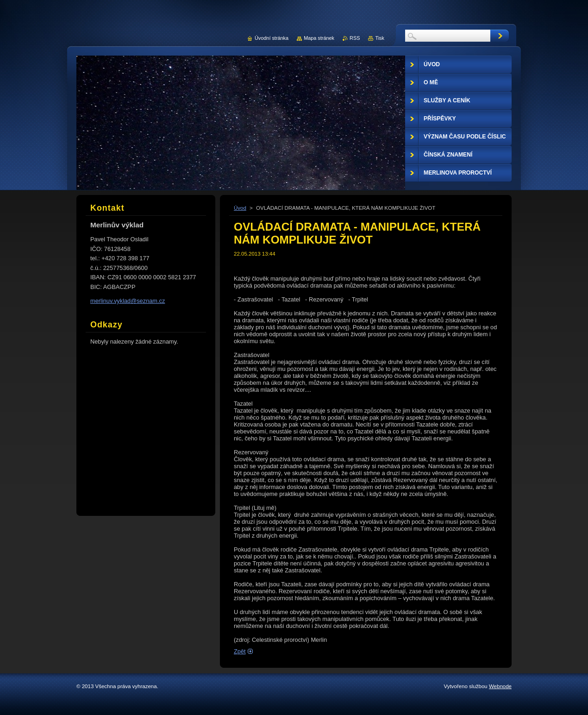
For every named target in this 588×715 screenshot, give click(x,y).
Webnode (500, 686)
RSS (355, 38)
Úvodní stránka (272, 38)
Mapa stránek (319, 38)
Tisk (380, 38)
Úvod (240, 208)
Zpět (240, 651)
